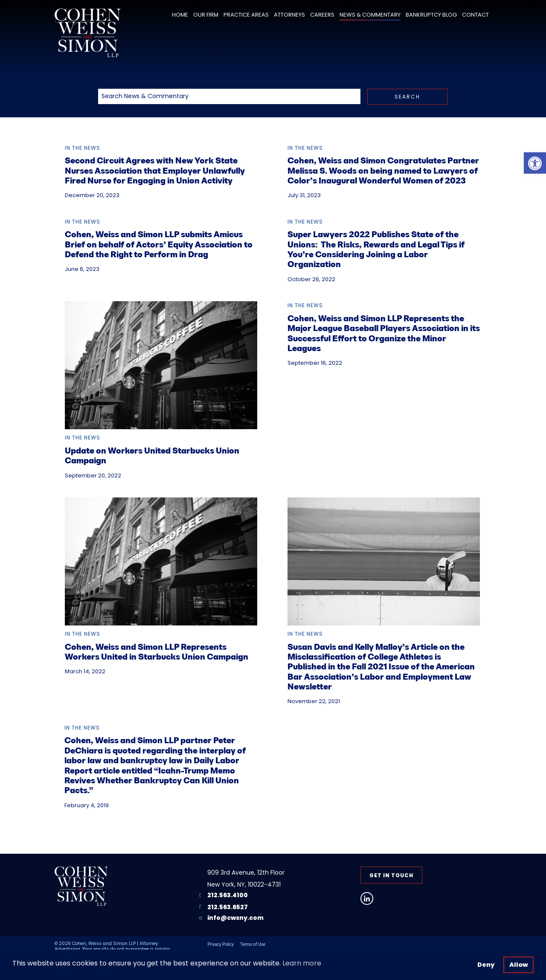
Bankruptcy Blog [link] (431, 15)
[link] (535, 163)
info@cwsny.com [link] (235, 918)
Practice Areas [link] (246, 15)
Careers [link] (322, 15)
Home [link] (180, 15)
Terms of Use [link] (253, 944)
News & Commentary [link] (370, 15)
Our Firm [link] (206, 15)
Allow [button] (519, 965)
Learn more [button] (302, 963)
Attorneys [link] (289, 15)
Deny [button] (486, 965)
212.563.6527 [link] (228, 907)
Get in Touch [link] (391, 875)
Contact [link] (475, 15)
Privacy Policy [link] (221, 944)
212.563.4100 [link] (228, 895)
